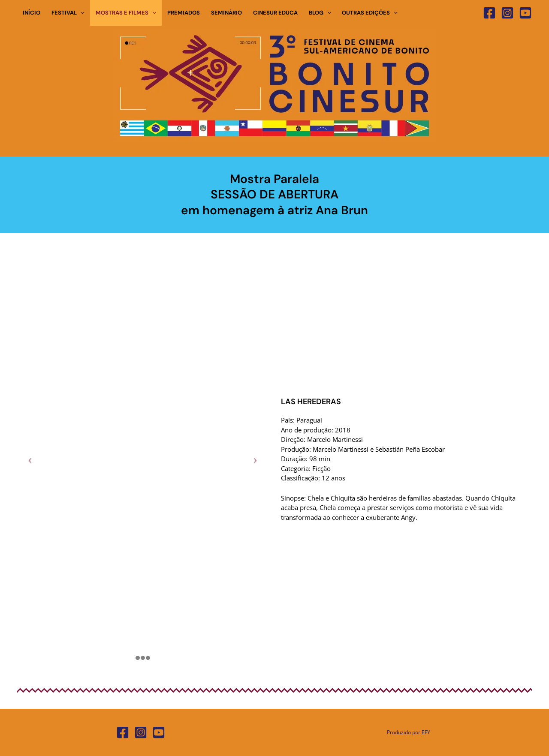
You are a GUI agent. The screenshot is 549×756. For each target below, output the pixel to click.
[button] (81, 13)
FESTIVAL (68, 13)
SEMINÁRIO (226, 13)
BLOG (320, 13)
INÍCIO (32, 13)
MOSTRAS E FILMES (126, 13)
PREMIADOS (184, 13)
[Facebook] (489, 13)
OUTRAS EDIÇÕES (370, 13)
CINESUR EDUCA (275, 13)
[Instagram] (507, 13)
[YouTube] (525, 13)
